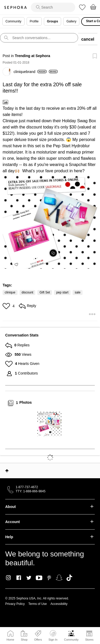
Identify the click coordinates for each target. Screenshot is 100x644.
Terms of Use (38, 604)
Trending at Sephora (33, 56)
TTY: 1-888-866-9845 (31, 491)
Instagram (8, 578)
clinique (10, 292)
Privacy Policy (15, 604)
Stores (89, 640)
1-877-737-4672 (27, 487)
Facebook (19, 578)
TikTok (69, 578)
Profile (34, 21)
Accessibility (59, 604)
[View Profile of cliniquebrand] (30, 72)
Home (10, 640)
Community (71, 640)
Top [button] (7, 471)
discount (28, 292)
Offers (38, 640)
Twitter (29, 578)
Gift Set (45, 292)
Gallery (71, 21)
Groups (53, 21)
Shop (24, 640)
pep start (62, 292)
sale (78, 292)
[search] (53, 7)
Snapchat (59, 578)
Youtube (39, 578)
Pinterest (49, 578)
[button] (50, 221)
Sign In (53, 636)
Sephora (15, 7)
